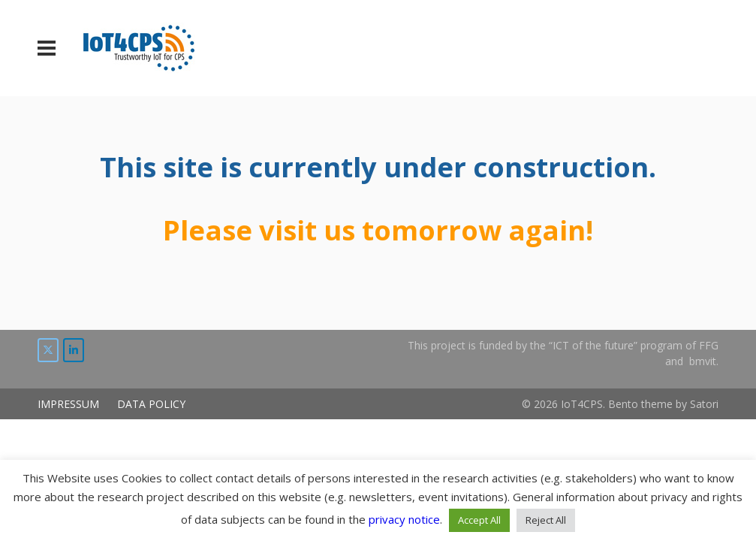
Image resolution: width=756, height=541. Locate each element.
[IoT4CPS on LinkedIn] (74, 350)
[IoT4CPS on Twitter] (48, 350)
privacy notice (404, 519)
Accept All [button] (479, 520)
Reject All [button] (546, 520)
